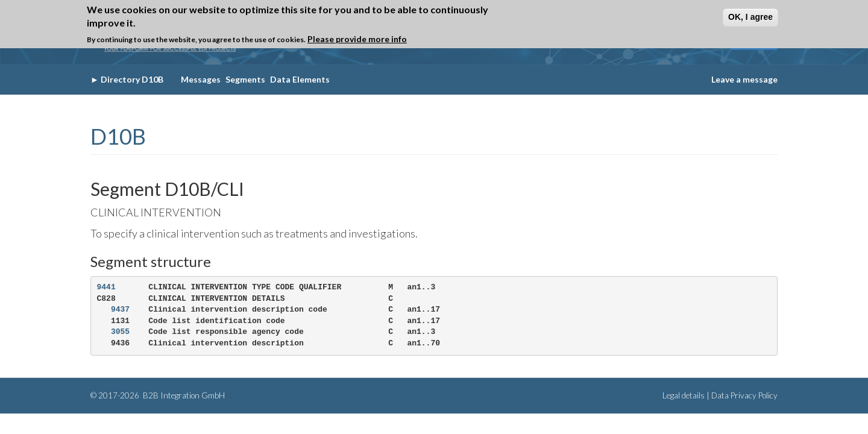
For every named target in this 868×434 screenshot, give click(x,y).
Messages (201, 79)
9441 (106, 287)
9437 (120, 310)
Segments (245, 79)
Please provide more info (357, 39)
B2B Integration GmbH (183, 395)
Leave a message (744, 79)
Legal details (684, 395)
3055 (120, 332)
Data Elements (300, 79)
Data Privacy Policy (744, 395)
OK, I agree (750, 17)
